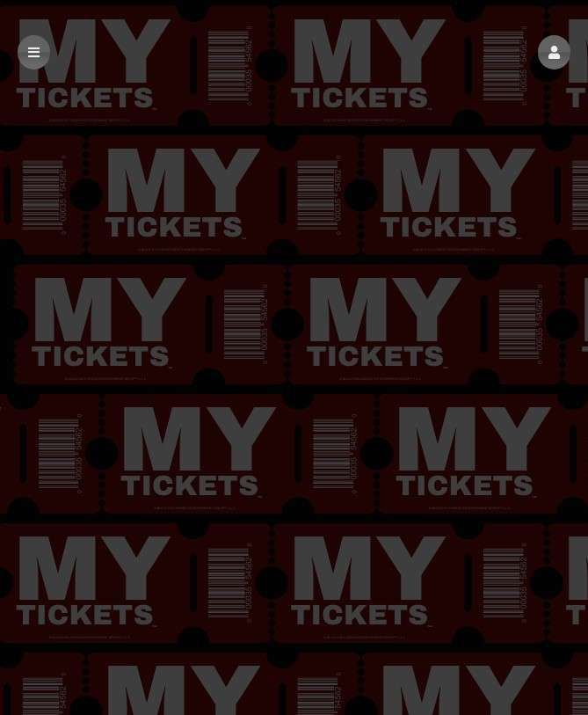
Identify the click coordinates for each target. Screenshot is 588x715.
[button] (554, 52)
